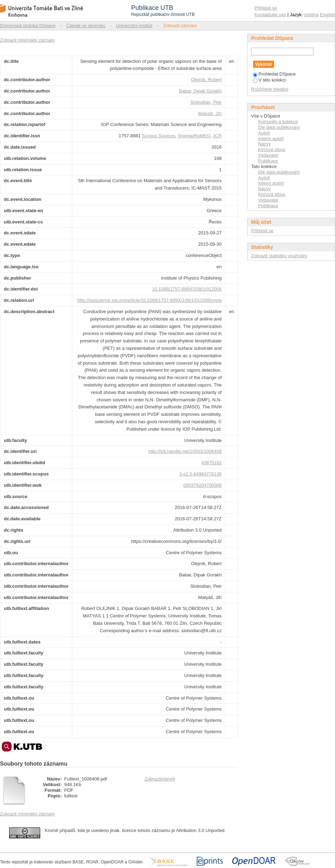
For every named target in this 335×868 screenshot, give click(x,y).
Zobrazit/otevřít (160, 779)
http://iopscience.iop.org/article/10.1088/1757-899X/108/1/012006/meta (149, 300)
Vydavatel (268, 155)
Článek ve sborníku (86, 26)
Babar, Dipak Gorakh (200, 91)
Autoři (264, 133)
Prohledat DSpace (274, 74)
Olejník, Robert (206, 80)
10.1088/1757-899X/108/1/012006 (187, 289)
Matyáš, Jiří (210, 113)
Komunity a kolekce (278, 122)
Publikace (268, 161)
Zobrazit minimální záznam (27, 40)
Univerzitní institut (134, 26)
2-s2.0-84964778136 (201, 474)
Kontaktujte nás (270, 15)
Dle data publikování (279, 127)
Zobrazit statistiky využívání (279, 256)
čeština (312, 15)
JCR (217, 136)
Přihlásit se (266, 8)
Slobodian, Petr (206, 102)
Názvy (264, 144)
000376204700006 (202, 485)
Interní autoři (271, 139)
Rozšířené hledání (270, 89)
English (327, 15)
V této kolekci (269, 80)
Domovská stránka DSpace (28, 26)
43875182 (212, 463)
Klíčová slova (272, 149)
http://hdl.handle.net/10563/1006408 (185, 451)
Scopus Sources (159, 136)
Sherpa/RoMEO (194, 136)
